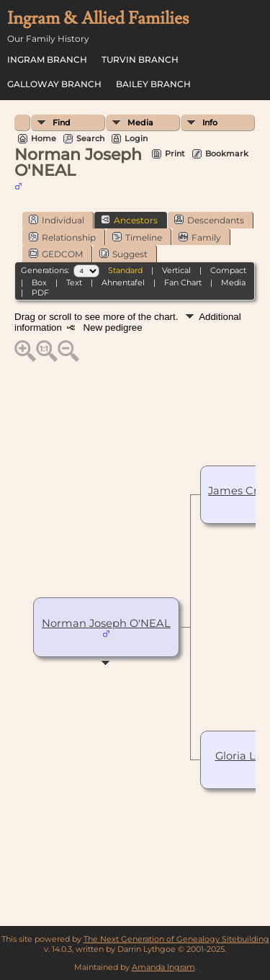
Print (175, 153)
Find (62, 122)
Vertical (176, 270)
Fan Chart (183, 282)
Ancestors (129, 220)
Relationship (62, 237)
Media (140, 122)
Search (90, 138)
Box (39, 282)
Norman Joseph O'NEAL (106, 623)
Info (210, 122)
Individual (57, 220)
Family (200, 237)
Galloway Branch (54, 84)
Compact (228, 270)
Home (44, 138)
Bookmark (227, 153)
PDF (40, 293)
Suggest (123, 254)
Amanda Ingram (163, 967)
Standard (125, 270)
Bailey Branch (153, 84)
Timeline (137, 237)
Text (74, 282)
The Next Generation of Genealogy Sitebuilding (176, 939)
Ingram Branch (47, 59)
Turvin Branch (140, 59)
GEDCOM (56, 254)
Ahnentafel (123, 282)
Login (136, 138)
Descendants (209, 220)
